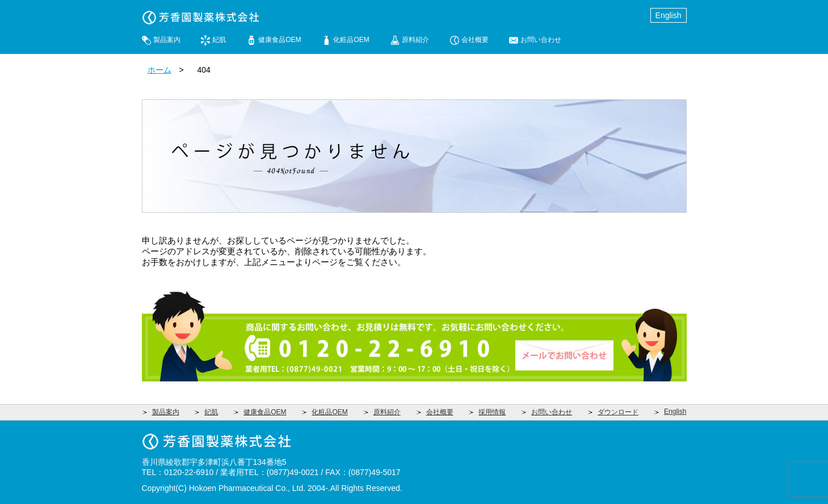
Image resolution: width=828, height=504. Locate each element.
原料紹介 (415, 40)
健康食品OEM (279, 40)
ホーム (159, 70)
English (669, 15)
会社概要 (475, 40)
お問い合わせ (541, 40)
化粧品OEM (351, 40)
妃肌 (219, 40)
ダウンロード (618, 412)
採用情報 (492, 412)
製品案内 (167, 40)
